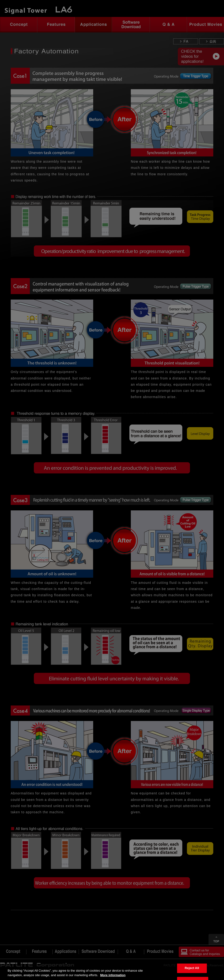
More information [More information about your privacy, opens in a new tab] (113, 975)
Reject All (192, 968)
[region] (112, 972)
